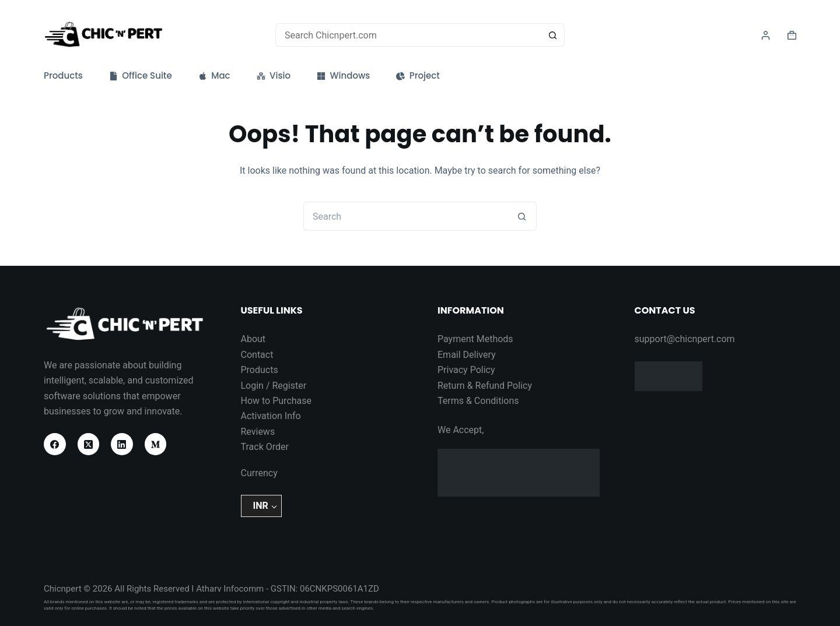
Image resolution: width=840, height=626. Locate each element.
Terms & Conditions (478, 401)
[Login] (766, 35)
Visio (274, 76)
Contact (257, 355)
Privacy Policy (466, 370)
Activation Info (271, 416)
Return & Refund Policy (485, 386)
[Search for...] (408, 35)
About (253, 339)
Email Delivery (467, 355)
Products (63, 76)
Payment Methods (475, 339)
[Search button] (553, 35)
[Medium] (156, 444)
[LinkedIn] (122, 444)
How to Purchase (276, 401)
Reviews (258, 432)
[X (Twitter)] (89, 444)
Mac (214, 76)
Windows (343, 76)
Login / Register (274, 386)
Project (418, 76)
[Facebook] (55, 444)
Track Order (265, 447)
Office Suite (141, 76)
